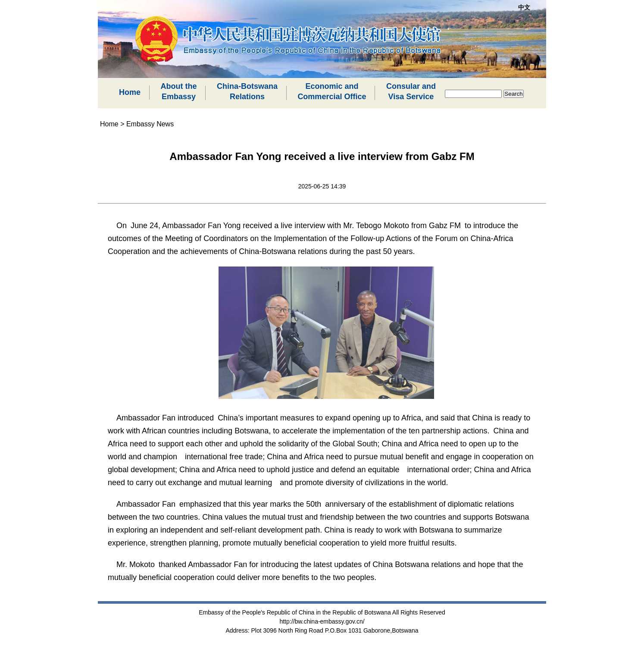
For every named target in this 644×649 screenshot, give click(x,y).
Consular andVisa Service (411, 91)
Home (130, 92)
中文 (524, 7)
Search (513, 94)
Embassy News (150, 124)
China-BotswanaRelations (247, 91)
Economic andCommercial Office (332, 91)
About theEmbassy (178, 91)
